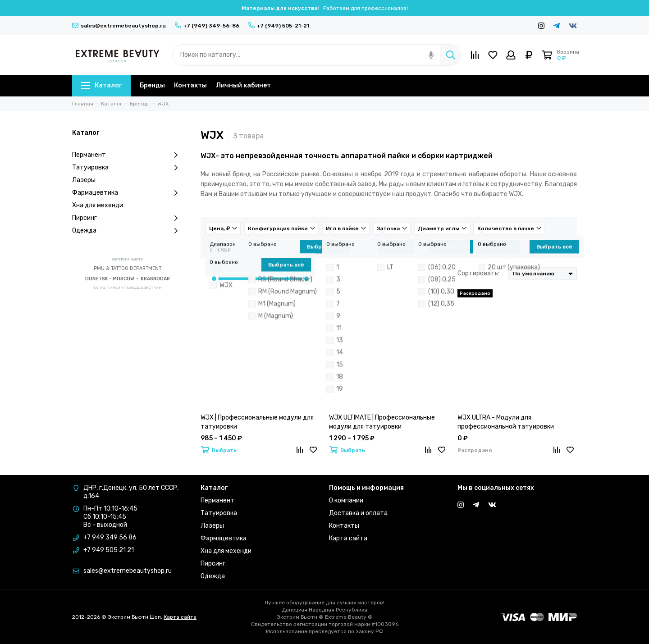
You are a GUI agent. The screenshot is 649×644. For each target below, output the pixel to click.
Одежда (127, 231)
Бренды (152, 85)
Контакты (190, 85)
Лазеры (84, 180)
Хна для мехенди (98, 205)
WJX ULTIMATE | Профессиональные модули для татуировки (382, 422)
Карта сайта (348, 538)
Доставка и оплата (358, 513)
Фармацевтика (127, 193)
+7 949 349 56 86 (110, 537)
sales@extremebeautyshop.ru (119, 26)
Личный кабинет (243, 85)
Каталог (101, 85)
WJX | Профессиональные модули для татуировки (257, 422)
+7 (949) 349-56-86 (207, 26)
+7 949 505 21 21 (109, 550)
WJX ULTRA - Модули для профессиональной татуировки (506, 422)
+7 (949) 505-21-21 (279, 26)
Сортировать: (478, 273)
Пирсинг (127, 218)
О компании (346, 500)
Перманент (127, 155)
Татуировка (127, 168)
